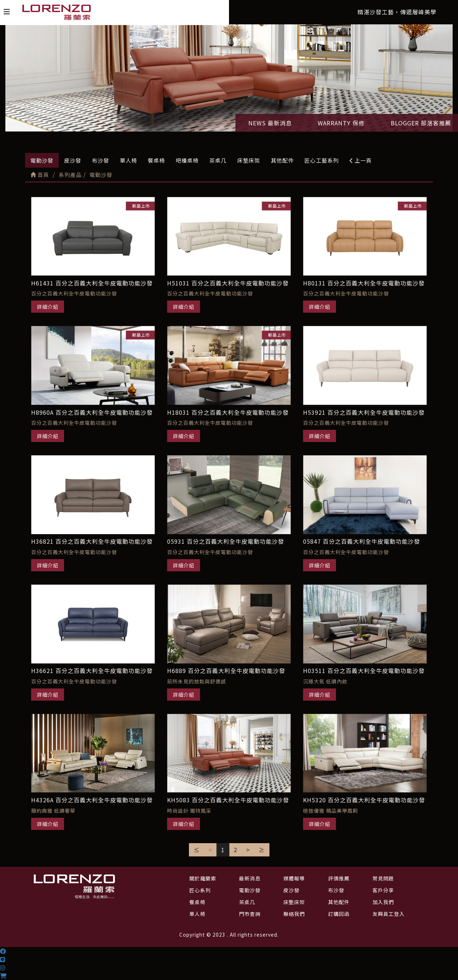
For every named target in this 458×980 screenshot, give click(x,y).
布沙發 (101, 160)
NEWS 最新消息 (270, 123)
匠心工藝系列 (322, 160)
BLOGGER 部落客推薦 (421, 123)
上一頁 (361, 160)
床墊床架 (249, 160)
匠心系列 (200, 890)
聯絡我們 (294, 914)
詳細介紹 (48, 307)
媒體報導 (294, 878)
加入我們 (383, 902)
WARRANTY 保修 (341, 123)
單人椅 (128, 160)
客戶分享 (383, 890)
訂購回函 (339, 914)
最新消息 (250, 878)
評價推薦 (339, 878)
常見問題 (383, 878)
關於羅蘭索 (203, 878)
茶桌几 (218, 160)
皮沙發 (73, 160)
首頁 (40, 175)
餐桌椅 (156, 160)
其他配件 (282, 160)
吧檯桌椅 (187, 160)
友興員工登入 (389, 914)
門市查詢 (250, 914)
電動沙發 (42, 160)
